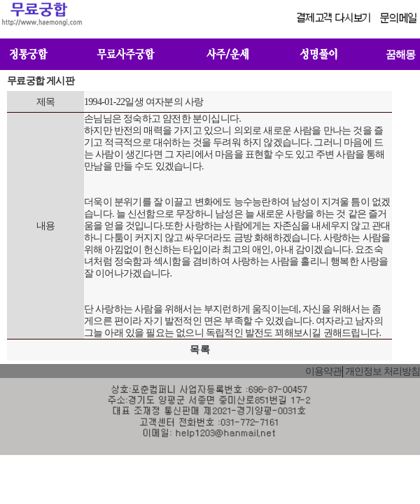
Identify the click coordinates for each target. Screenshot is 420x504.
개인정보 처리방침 (383, 371)
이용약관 (323, 371)
